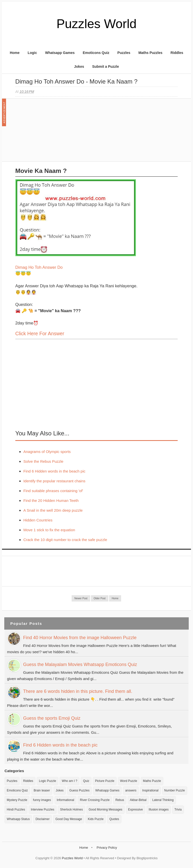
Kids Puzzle (96, 819)
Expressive (136, 810)
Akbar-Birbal (138, 800)
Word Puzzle (129, 781)
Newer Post (81, 598)
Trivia (178, 810)
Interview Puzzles (43, 810)
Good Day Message (69, 819)
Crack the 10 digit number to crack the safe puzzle (65, 540)
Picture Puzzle (105, 781)
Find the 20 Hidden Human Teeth (51, 500)
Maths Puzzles (151, 53)
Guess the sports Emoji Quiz (52, 718)
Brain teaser (42, 790)
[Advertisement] (53, 132)
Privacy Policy (107, 848)
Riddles (177, 53)
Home (15, 53)
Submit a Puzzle (106, 66)
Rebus (120, 800)
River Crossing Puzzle (95, 800)
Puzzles (124, 53)
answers (131, 790)
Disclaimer (42, 819)
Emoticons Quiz (96, 53)
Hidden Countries (38, 520)
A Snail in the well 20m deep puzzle (53, 510)
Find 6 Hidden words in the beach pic (54, 471)
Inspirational (150, 790)
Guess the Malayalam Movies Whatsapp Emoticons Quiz (80, 664)
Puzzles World (97, 24)
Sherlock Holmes (71, 810)
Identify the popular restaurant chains (54, 481)
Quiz (86, 781)
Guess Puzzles (79, 790)
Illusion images (159, 810)
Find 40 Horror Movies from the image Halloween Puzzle (80, 638)
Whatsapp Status (18, 819)
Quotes (114, 819)
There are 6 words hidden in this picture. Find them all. (78, 691)
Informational (65, 800)
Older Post (100, 598)
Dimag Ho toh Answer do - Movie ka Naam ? (76, 81)
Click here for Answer (40, 333)
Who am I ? (69, 781)
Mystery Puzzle (17, 800)
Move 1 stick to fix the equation (49, 530)
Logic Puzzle (47, 781)
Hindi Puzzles (16, 810)
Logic (32, 53)
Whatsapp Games (60, 53)
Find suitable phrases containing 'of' (53, 491)
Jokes (79, 66)
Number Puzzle (175, 790)
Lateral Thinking (163, 800)
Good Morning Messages (106, 810)
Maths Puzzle (152, 781)
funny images (42, 800)
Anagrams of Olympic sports (47, 452)
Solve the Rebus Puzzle (43, 461)
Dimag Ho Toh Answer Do (39, 267)
